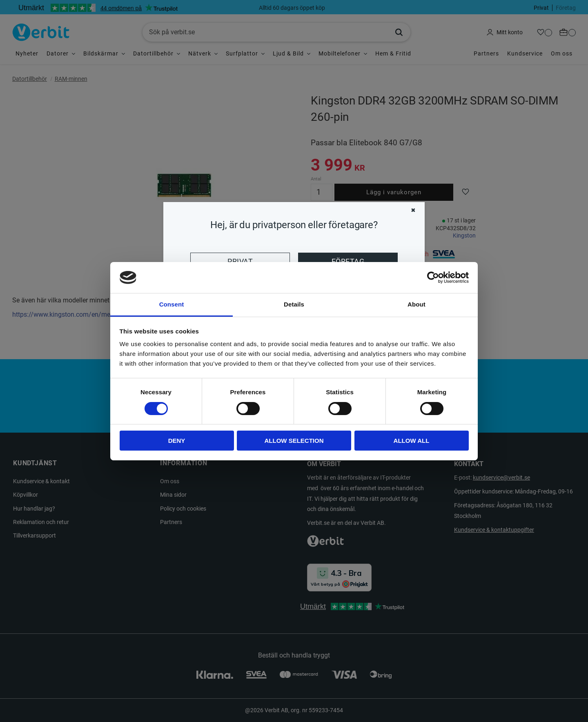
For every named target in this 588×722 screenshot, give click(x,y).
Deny (177, 441)
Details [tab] (294, 304)
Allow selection (294, 441)
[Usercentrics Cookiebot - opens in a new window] (433, 278)
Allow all (412, 441)
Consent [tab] (172, 304)
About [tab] (416, 304)
